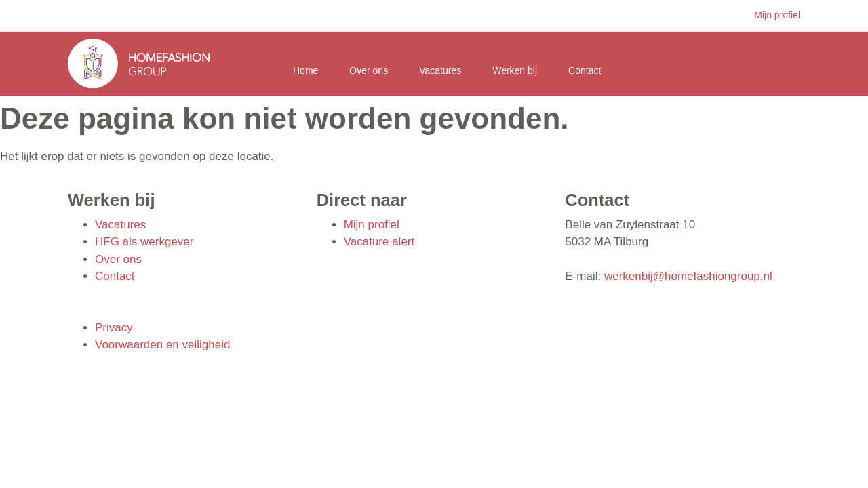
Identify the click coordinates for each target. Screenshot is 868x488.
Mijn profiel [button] (777, 15)
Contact (585, 70)
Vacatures (440, 70)
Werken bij (515, 70)
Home (305, 70)
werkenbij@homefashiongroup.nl (688, 276)
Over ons (369, 70)
